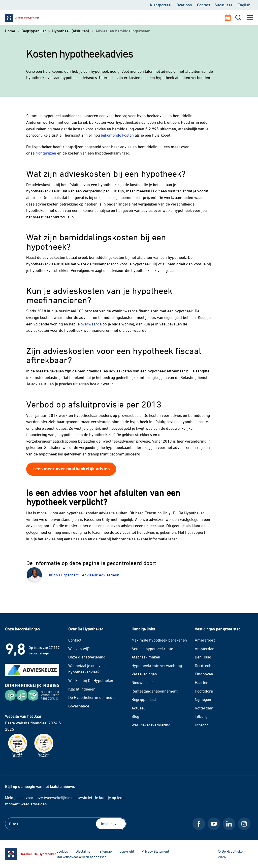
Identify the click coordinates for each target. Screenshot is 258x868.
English (244, 5)
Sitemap (106, 851)
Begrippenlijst (144, 699)
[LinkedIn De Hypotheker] (229, 824)
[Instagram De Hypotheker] (244, 824)
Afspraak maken (146, 657)
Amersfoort (205, 640)
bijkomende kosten (117, 135)
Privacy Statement (155, 851)
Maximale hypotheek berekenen (159, 640)
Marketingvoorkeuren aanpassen (82, 857)
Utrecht (201, 725)
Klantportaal (161, 5)
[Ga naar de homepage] (31, 854)
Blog (135, 716)
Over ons (184, 5)
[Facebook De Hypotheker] (199, 824)
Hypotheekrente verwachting (157, 666)
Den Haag (203, 657)
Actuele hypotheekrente (152, 649)
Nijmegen (203, 699)
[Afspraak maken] (230, 18)
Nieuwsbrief (142, 682)
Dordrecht (204, 666)
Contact (204, 5)
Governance (79, 706)
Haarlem (202, 682)
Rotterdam (204, 708)
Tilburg (201, 716)
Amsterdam (205, 649)
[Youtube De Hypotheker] (214, 824)
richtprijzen (46, 153)
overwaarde (91, 324)
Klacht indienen (82, 689)
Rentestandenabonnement (155, 691)
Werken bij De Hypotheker (91, 680)
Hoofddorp (204, 691)
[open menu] (250, 18)
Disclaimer (84, 851)
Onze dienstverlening (87, 657)
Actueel (138, 708)
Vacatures (224, 5)
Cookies (62, 851)
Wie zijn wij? (79, 649)
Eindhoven (204, 674)
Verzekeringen (144, 674)
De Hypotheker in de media (92, 697)
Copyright (127, 851)
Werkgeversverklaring (151, 725)
